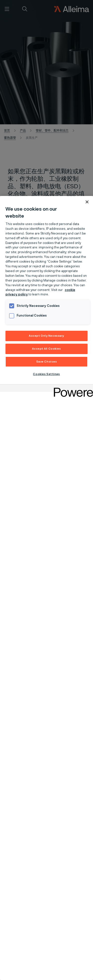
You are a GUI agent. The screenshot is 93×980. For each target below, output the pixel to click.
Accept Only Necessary (46, 336)
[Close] (87, 202)
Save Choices (47, 362)
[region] (46, 588)
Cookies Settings (46, 374)
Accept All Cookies (46, 349)
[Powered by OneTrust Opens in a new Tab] (72, 389)
